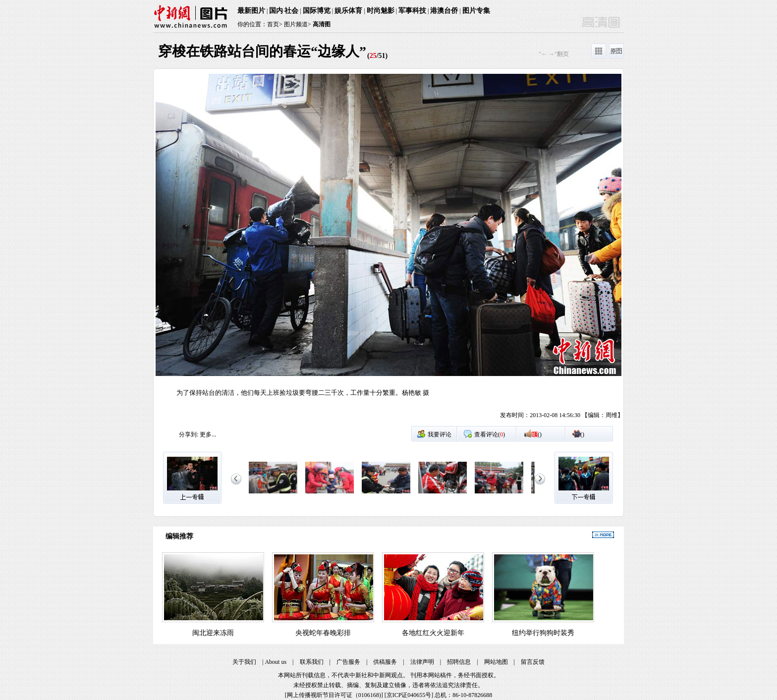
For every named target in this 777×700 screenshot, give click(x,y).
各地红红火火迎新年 (433, 633)
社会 (291, 11)
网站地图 (496, 662)
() (537, 434)
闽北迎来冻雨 (213, 633)
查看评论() (490, 434)
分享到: (189, 434)
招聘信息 (459, 662)
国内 (276, 11)
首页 (273, 24)
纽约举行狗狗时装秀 (543, 633)
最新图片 (251, 11)
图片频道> (298, 24)
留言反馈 (533, 662)
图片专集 (476, 11)
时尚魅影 (381, 11)
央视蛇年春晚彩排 (323, 633)
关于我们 (244, 662)
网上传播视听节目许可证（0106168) (334, 695)
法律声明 (422, 662)
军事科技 (412, 11)
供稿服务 (385, 662)
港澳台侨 (444, 11)
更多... (208, 434)
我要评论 (440, 434)
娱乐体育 (348, 11)
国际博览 (317, 11)
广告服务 (348, 662)
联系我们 (312, 662)
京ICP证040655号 (409, 695)
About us (276, 662)
